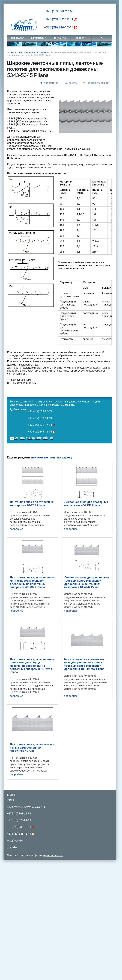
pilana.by (12, 847)
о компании (39, 38)
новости (81, 38)
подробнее (16, 529)
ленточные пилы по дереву (33, 52)
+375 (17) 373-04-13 (40, 418)
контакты (60, 38)
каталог (18, 38)
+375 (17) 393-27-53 (59, 11)
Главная (11, 52)
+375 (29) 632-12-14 (61, 19)
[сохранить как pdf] (96, 83)
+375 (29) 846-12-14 (61, 27)
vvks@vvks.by (15, 841)
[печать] (71, 83)
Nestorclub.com (55, 855)
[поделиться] (49, 83)
